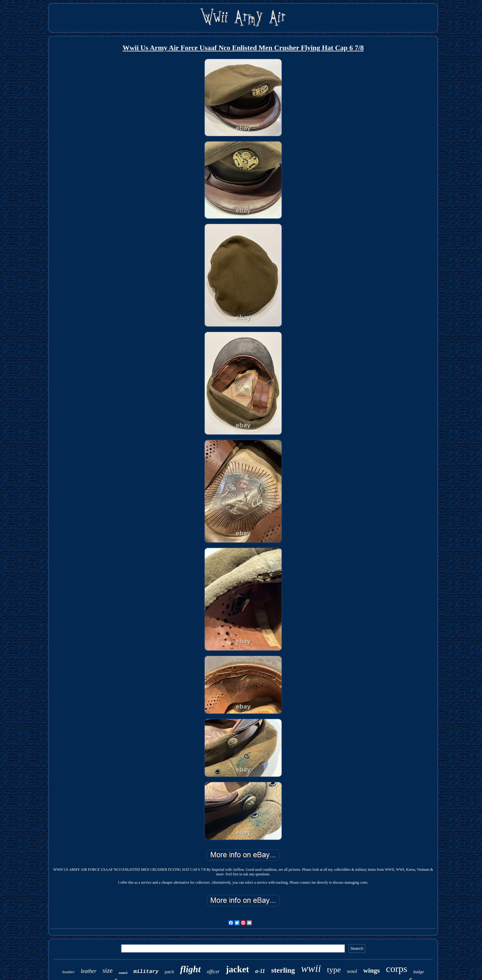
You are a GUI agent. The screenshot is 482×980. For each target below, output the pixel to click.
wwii (311, 968)
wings (372, 970)
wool (352, 971)
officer (213, 972)
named (123, 973)
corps (396, 969)
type (334, 970)
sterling (283, 970)
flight (190, 969)
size (108, 970)
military (146, 972)
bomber (69, 972)
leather (89, 971)
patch (169, 972)
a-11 (260, 971)
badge (419, 972)
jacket (238, 969)
